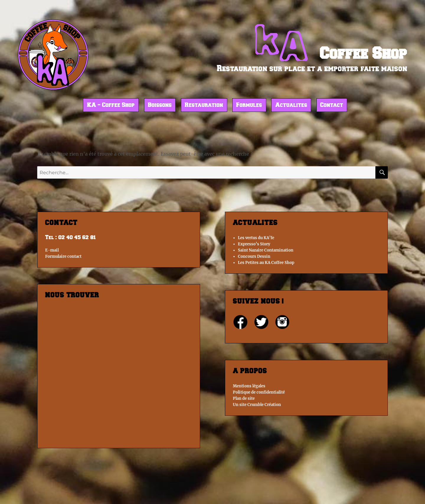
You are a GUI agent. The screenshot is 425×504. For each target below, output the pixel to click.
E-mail (52, 250)
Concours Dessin (254, 256)
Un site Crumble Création (257, 405)
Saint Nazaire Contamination (266, 250)
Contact (332, 105)
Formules (249, 105)
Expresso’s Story (254, 244)
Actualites (291, 105)
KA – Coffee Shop (111, 105)
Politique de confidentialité (259, 392)
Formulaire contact (63, 256)
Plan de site (244, 398)
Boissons (160, 105)
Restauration (204, 105)
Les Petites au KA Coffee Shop (266, 263)
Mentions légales (249, 386)
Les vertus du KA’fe (256, 238)
